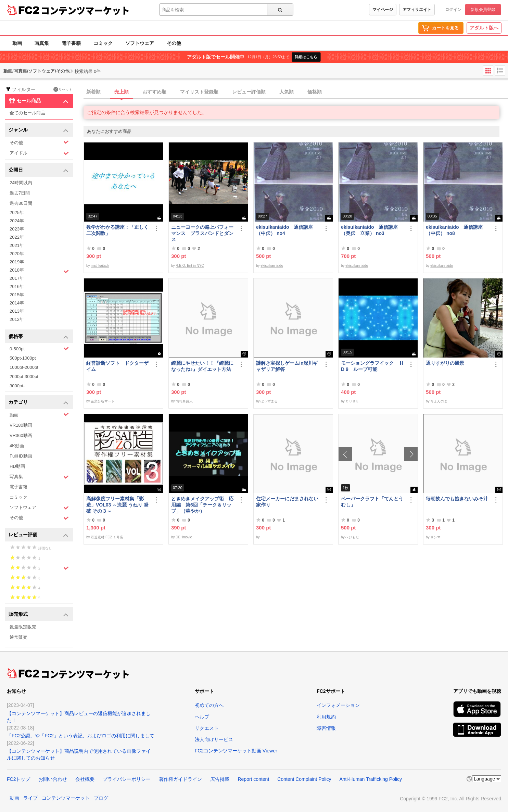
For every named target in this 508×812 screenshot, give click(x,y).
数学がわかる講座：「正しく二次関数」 (117, 230)
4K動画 (17, 446)
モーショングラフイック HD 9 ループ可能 (372, 366)
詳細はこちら (306, 57)
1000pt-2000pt (24, 367)
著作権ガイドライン (180, 779)
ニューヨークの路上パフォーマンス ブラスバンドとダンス (202, 233)
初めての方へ (209, 705)
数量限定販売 (23, 627)
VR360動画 (21, 435)
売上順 (122, 92)
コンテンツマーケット (85, 10)
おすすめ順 (154, 92)
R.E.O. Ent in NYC (190, 266)
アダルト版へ (484, 28)
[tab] (296, 92)
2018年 (39, 271)
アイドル (39, 153)
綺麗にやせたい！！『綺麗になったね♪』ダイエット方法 (202, 366)
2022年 (17, 237)
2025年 (17, 213)
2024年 (17, 221)
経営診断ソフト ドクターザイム (117, 366)
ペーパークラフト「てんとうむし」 (372, 502)
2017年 (17, 278)
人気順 (287, 92)
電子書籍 (71, 43)
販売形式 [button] (39, 615)
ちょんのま (439, 401)
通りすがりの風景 (445, 363)
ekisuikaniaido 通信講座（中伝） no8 (454, 230)
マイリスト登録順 (199, 92)
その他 (174, 43)
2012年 (17, 319)
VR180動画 (21, 425)
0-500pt (39, 349)
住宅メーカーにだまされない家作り (287, 502)
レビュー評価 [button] (39, 535)
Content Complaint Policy (304, 779)
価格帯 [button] (39, 337)
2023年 (17, 229)
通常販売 (18, 637)
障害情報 (326, 728)
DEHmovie (184, 537)
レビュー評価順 (249, 92)
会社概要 (85, 779)
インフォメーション (338, 705)
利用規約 (326, 717)
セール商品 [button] (39, 101)
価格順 (315, 92)
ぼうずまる (269, 401)
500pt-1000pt (23, 358)
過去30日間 (21, 203)
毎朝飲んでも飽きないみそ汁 (457, 499)
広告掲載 (220, 779)
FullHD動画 (21, 456)
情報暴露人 (184, 401)
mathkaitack (100, 266)
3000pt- (17, 386)
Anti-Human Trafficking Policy (371, 779)
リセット (63, 89)
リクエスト (207, 728)
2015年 (17, 295)
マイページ (383, 10)
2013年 (17, 311)
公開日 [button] (39, 170)
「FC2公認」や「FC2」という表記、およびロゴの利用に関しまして (81, 736)
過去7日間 (20, 193)
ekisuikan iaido (272, 266)
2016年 (17, 286)
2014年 (17, 303)
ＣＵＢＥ (352, 401)
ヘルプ (202, 717)
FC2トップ (18, 779)
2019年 (17, 262)
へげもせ (352, 537)
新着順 (93, 92)
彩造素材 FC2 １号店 (107, 537)
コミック (103, 43)
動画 (17, 43)
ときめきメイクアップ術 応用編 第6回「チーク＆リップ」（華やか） (202, 505)
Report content (253, 779)
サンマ (435, 537)
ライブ (30, 798)
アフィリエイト (417, 10)
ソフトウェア (140, 43)
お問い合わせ (53, 779)
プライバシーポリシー (127, 779)
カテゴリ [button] (39, 403)
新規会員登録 (483, 10)
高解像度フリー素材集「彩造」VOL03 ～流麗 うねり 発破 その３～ (117, 505)
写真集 (42, 43)
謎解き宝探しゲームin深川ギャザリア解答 (287, 366)
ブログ (101, 798)
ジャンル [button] (39, 130)
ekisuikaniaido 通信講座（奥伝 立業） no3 (369, 230)
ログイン (453, 10)
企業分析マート (103, 401)
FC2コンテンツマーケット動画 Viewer (236, 751)
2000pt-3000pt (24, 377)
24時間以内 (21, 183)
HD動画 (17, 466)
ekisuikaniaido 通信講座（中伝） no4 (284, 230)
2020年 (17, 254)
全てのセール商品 (27, 113)
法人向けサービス (214, 739)
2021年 (17, 245)
